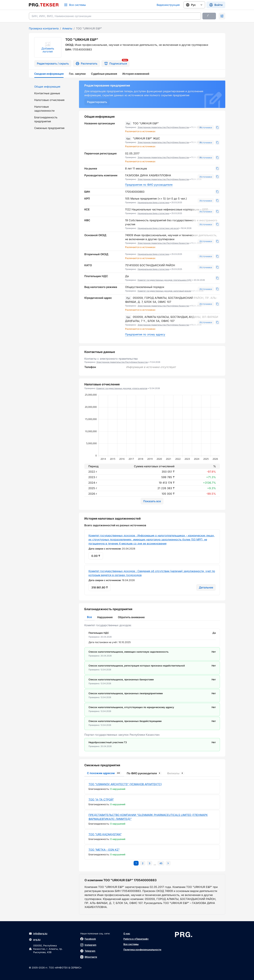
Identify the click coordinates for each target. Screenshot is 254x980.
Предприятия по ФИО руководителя (149, 185)
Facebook (88, 939)
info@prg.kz (38, 934)
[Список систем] (75, 5)
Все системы (131, 944)
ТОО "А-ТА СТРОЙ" (101, 800)
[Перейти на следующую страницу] (168, 863)
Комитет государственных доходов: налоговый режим (164, 291)
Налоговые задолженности (44, 109)
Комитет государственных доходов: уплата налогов (122, 388)
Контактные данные (47, 93)
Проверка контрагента (44, 28)
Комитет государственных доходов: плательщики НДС (165, 280)
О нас (127, 933)
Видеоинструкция (168, 5)
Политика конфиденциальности (142, 950)
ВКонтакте (89, 957)
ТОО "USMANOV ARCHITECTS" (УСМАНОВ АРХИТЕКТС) (125, 784)
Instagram (88, 945)
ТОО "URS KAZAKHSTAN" (105, 834)
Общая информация (47, 87)
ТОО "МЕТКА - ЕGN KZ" (104, 850)
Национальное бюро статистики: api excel (158, 228)
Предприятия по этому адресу (145, 334)
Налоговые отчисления (49, 100)
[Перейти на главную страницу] (44, 5)
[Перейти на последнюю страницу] (161, 863)
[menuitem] (52, 87)
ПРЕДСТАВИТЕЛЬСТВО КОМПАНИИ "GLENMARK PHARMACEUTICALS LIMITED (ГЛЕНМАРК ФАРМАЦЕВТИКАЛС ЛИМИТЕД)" (148, 817)
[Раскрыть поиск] (222, 16)
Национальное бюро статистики (153, 202)
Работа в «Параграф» (136, 939)
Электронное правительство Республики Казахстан (163, 127)
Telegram (88, 951)
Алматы (67, 28)
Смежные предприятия (49, 128)
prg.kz (35, 940)
